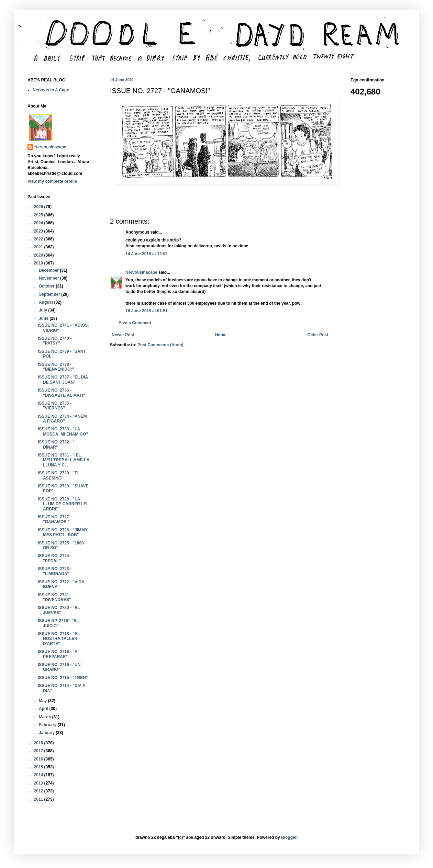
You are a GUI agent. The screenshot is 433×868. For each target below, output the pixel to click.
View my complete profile (52, 181)
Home (221, 335)
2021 (39, 247)
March (46, 717)
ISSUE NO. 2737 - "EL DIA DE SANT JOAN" (63, 380)
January (47, 733)
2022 (39, 239)
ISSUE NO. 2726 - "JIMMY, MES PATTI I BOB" (63, 532)
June (44, 318)
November (49, 278)
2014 (39, 775)
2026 (39, 207)
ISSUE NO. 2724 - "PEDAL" (55, 558)
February (48, 725)
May (43, 701)
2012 (39, 791)
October (47, 286)
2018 (39, 743)
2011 (39, 799)
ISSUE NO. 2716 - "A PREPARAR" (58, 654)
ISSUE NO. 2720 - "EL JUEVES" (59, 610)
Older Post (318, 335)
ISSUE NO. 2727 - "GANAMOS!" (55, 519)
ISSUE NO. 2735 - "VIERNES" (55, 406)
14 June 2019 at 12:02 (147, 254)
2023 (39, 231)
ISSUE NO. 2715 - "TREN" (63, 678)
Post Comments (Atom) (160, 345)
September (50, 294)
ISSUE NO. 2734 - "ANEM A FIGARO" (62, 419)
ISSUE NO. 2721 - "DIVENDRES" (55, 597)
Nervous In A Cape (51, 90)
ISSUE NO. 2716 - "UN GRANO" (59, 667)
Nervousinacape (141, 272)
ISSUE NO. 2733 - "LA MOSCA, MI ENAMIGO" (63, 431)
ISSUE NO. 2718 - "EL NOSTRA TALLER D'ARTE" (59, 639)
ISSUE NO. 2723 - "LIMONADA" (55, 571)
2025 (39, 215)
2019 (39, 263)
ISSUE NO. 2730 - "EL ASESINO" (59, 475)
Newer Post (123, 335)
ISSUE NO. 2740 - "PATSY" (55, 341)
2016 (39, 759)
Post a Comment (135, 323)
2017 (39, 751)
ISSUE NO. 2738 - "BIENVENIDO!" (56, 367)
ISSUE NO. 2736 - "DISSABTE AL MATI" (62, 393)
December (49, 270)
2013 (39, 783)
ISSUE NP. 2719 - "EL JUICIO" (58, 623)
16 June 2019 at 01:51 (147, 311)
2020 (39, 255)
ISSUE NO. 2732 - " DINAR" (56, 444)
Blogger (289, 837)
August (47, 302)
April (44, 709)
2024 (39, 223)
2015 (39, 767)
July (43, 310)
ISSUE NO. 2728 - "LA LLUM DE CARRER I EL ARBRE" (63, 504)
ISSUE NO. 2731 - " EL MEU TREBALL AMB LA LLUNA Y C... (64, 460)
